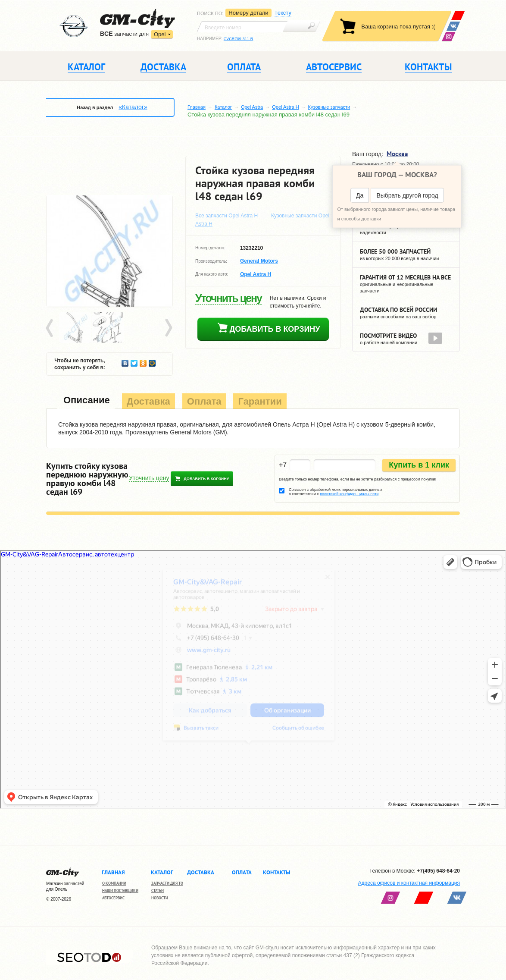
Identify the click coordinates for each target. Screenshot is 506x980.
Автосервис (113, 898)
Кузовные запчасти (329, 107)
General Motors (259, 261)
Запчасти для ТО (167, 883)
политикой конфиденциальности (349, 494)
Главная (197, 107)
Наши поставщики (120, 890)
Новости (160, 898)
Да (360, 195)
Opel (160, 34)
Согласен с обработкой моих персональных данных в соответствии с (336, 492)
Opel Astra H (285, 107)
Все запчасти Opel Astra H (226, 216)
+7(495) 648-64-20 (438, 871)
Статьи (158, 890)
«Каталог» (133, 107)
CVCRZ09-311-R (239, 39)
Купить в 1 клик (419, 465)
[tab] (86, 401)
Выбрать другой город (407, 195)
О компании (114, 883)
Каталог (223, 107)
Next (168, 328)
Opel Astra (252, 107)
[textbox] (242, 27)
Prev (51, 328)
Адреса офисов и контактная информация (409, 883)
